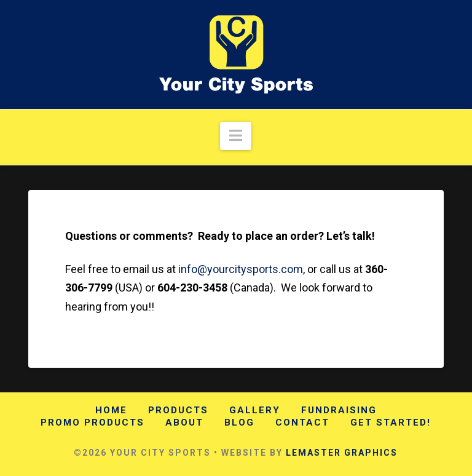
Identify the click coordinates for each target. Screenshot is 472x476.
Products (178, 410)
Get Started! (391, 422)
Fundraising (339, 410)
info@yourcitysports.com (241, 269)
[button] (236, 136)
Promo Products (92, 422)
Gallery (255, 410)
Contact (302, 422)
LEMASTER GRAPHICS (342, 453)
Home (111, 410)
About (184, 422)
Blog (239, 422)
